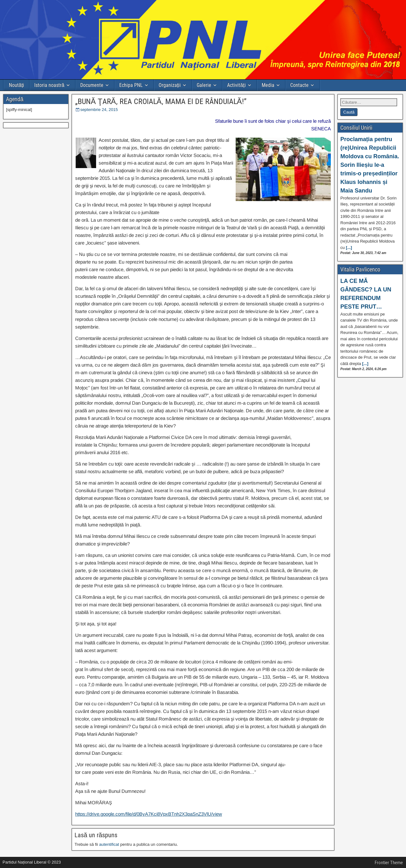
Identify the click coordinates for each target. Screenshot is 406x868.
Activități (236, 85)
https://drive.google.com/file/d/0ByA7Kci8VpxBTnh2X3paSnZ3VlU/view (149, 814)
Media (268, 85)
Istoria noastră (49, 85)
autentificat (109, 844)
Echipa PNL (131, 85)
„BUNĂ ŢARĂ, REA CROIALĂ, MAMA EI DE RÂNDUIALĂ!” (161, 101)
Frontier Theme (389, 863)
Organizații (170, 85)
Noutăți (16, 85)
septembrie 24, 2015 (99, 110)
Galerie (204, 85)
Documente (92, 85)
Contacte (299, 85)
